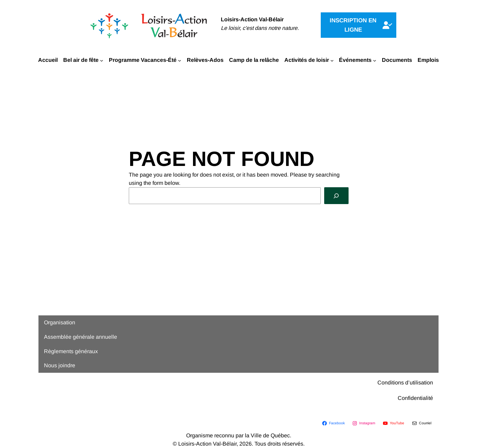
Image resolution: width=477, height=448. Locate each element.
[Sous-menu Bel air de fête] (102, 60)
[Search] (336, 196)
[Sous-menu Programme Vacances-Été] (180, 60)
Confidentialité (415, 398)
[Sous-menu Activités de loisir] (332, 60)
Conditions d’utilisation (405, 383)
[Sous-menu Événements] (375, 60)
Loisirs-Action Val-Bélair (252, 19)
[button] (359, 25)
